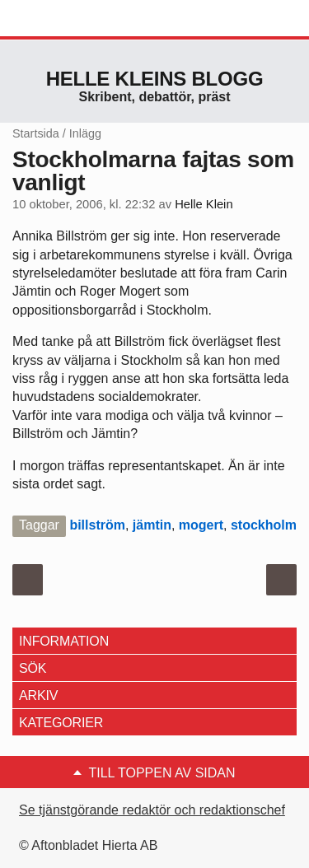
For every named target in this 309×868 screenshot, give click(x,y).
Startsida (36, 133)
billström (97, 525)
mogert (201, 525)
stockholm (264, 525)
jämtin (152, 525)
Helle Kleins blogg (155, 79)
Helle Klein (204, 204)
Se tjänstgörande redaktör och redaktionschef (152, 810)
